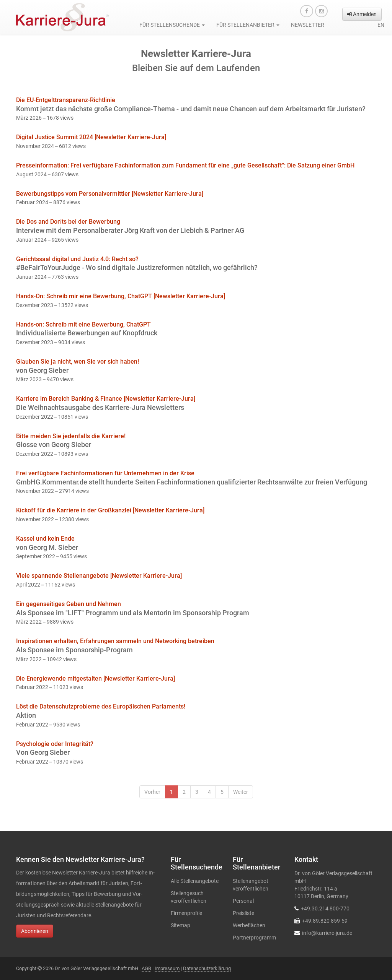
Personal (243, 901)
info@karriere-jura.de (327, 933)
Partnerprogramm (254, 938)
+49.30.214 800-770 (325, 908)
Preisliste (243, 913)
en (381, 25)
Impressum (167, 968)
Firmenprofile (186, 913)
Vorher (152, 792)
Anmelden (362, 14)
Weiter (241, 792)
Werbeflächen (249, 925)
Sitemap (180, 925)
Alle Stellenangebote (195, 881)
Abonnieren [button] (35, 931)
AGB (146, 968)
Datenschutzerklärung (207, 968)
